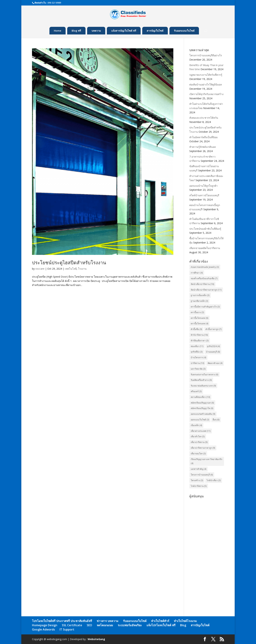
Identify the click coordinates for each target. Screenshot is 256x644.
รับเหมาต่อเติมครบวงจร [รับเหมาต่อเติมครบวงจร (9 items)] (203, 386)
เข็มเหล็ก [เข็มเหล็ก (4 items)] (196, 425)
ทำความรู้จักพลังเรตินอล (203, 147)
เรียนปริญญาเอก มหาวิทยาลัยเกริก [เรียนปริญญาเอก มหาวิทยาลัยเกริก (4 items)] (206, 461)
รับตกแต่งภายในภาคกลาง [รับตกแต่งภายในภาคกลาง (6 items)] (204, 374)
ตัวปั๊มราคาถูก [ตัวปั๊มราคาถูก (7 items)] (214, 329)
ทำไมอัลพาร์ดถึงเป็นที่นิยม (203, 137)
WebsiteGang (96, 639)
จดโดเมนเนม (105, 625)
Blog (183, 625)
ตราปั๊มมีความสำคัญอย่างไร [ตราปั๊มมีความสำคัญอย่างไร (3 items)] (205, 307)
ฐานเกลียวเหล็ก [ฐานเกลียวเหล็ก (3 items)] (199, 301)
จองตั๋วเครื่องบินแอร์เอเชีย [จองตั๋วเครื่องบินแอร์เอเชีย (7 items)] (204, 278)
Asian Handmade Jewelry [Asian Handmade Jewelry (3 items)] (205, 267)
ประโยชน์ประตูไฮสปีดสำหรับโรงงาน (69, 263)
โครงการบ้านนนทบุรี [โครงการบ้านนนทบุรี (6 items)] (202, 475)
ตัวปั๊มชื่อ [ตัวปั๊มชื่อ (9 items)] (196, 329)
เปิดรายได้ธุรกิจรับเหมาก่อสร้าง (206, 94)
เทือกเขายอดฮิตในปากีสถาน (205, 248)
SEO (89, 625)
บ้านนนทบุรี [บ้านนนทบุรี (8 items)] (213, 352)
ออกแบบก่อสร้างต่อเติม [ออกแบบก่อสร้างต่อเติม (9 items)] (203, 414)
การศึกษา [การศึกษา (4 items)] (197, 273)
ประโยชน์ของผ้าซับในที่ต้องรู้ (205, 229)
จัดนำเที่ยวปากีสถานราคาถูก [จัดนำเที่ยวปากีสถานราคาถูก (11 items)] (206, 290)
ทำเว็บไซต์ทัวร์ (160, 621)
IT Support (67, 629)
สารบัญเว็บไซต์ (155, 31)
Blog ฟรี (76, 31)
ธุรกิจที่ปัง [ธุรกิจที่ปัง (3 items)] (197, 352)
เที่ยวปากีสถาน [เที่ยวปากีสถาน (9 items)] (199, 442)
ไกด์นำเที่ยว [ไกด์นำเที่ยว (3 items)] (214, 480)
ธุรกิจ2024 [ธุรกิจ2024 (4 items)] (213, 346)
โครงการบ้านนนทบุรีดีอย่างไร (206, 55)
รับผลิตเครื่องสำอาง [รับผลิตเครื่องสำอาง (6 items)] (201, 380)
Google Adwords (43, 629)
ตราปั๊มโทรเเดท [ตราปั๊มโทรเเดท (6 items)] (199, 318)
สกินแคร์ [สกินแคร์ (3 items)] (196, 391)
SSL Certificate (72, 625)
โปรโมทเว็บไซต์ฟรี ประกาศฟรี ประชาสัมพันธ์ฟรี (62, 621)
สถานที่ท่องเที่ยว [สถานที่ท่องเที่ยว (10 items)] (200, 397)
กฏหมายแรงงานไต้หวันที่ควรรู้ (206, 75)
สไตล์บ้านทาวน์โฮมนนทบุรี (204, 195)
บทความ (96, 31)
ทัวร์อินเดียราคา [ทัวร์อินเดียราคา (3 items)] (200, 341)
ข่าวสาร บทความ (108, 621)
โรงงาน (82, 269)
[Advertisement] (207, 553)
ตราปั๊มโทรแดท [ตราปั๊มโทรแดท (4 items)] (199, 324)
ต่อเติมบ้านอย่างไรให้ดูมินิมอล (206, 84)
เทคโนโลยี (71, 269)
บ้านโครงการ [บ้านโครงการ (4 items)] (198, 357)
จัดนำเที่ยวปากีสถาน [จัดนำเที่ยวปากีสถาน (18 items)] (202, 284)
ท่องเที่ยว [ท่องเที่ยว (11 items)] (197, 346)
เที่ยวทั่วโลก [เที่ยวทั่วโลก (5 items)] (198, 436)
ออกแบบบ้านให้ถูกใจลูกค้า (203, 186)
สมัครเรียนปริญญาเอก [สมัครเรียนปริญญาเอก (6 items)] (202, 403)
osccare (40, 269)
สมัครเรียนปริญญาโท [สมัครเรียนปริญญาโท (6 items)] (202, 408)
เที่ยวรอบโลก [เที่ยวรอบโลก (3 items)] (198, 454)
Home (58, 31)
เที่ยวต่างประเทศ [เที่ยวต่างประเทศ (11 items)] (201, 431)
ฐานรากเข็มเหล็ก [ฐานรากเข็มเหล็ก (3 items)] (200, 295)
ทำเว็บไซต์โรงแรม (185, 621)
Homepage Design (45, 625)
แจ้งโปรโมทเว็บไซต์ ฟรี (161, 625)
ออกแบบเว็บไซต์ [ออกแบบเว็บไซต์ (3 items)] (200, 420)
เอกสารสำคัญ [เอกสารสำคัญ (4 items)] (198, 469)
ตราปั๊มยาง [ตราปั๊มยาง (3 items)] (197, 312)
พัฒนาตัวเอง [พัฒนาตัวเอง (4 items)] (215, 363)
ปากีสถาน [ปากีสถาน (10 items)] (197, 363)
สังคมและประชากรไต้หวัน (204, 118)
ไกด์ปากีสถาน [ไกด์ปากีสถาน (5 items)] (199, 486)
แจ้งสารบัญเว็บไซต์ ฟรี (124, 31)
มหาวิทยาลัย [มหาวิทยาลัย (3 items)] (198, 369)
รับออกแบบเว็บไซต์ (184, 31)
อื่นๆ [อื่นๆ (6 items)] (216, 420)
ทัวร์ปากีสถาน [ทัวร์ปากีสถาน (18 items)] (199, 335)
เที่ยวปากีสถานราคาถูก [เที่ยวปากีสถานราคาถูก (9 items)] (203, 448)
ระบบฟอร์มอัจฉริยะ (130, 625)
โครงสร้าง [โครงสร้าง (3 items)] (197, 480)
